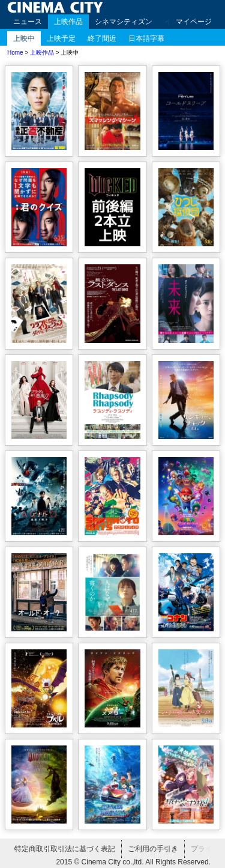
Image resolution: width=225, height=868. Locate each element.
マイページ (194, 22)
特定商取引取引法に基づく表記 (65, 849)
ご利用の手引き (153, 849)
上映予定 (61, 38)
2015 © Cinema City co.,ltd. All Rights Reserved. (133, 862)
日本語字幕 (146, 38)
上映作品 (68, 22)
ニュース (28, 22)
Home (15, 53)
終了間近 (102, 38)
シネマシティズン (124, 22)
